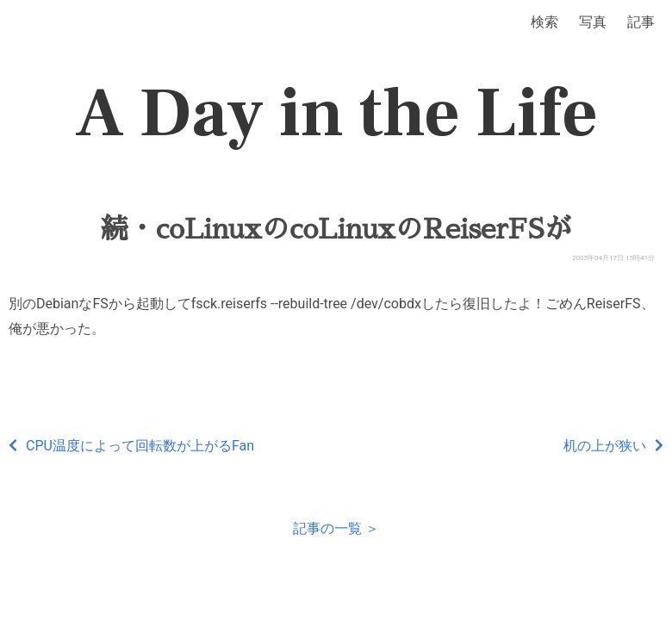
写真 (593, 22)
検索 (544, 22)
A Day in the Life (336, 114)
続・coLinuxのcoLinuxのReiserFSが (336, 229)
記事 (641, 22)
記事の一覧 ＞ (336, 528)
